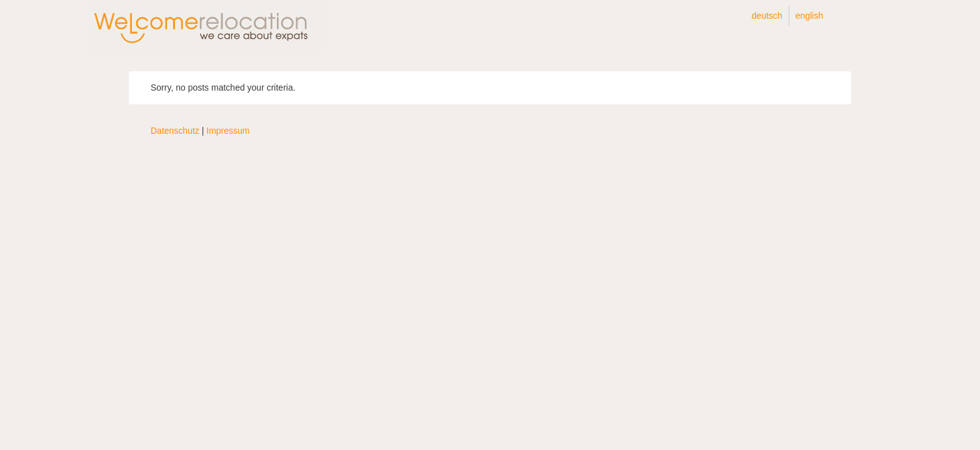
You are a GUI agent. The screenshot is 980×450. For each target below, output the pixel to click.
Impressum (228, 131)
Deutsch (767, 16)
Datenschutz (175, 131)
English (809, 16)
